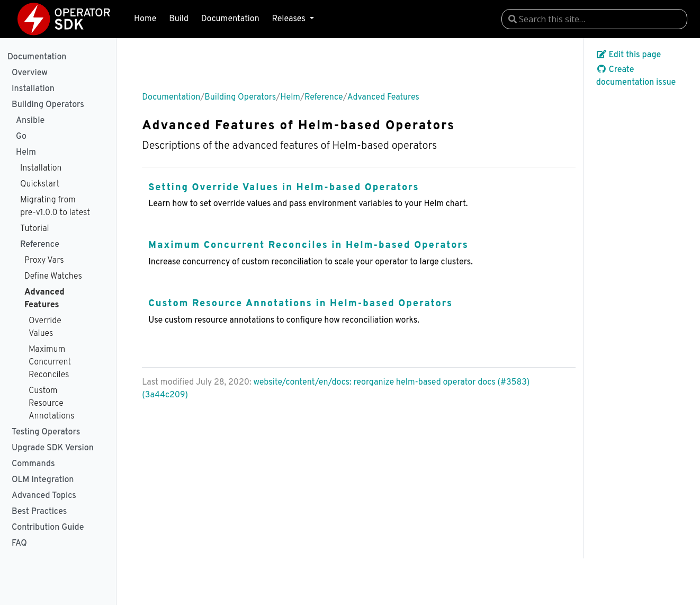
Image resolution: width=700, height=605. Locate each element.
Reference (40, 245)
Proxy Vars (44, 261)
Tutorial (35, 229)
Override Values (45, 327)
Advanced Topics (44, 496)
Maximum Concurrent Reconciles (50, 362)
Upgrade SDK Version (53, 448)
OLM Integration (43, 480)
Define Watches (53, 277)
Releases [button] (289, 19)
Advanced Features (44, 299)
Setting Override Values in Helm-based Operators (284, 188)
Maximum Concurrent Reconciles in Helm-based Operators (308, 246)
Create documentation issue (636, 76)
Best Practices (39, 512)
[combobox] (594, 19)
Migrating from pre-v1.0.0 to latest (55, 207)
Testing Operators (46, 432)
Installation (33, 89)
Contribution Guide (48, 528)
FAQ (19, 544)
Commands (33, 464)
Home (145, 19)
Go (21, 137)
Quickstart (40, 184)
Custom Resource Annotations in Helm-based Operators (300, 304)
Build (179, 19)
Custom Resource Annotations (51, 404)
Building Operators (48, 105)
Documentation (230, 19)
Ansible (30, 121)
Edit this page (629, 55)
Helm (26, 153)
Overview (30, 73)
